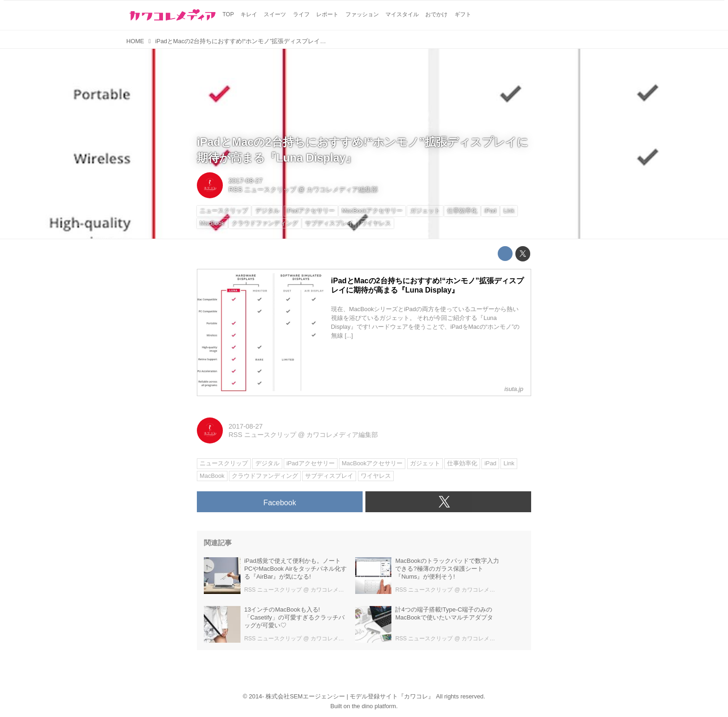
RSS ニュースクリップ (262, 189)
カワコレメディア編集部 (342, 189)
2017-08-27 (246, 181)
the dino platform (374, 706)
